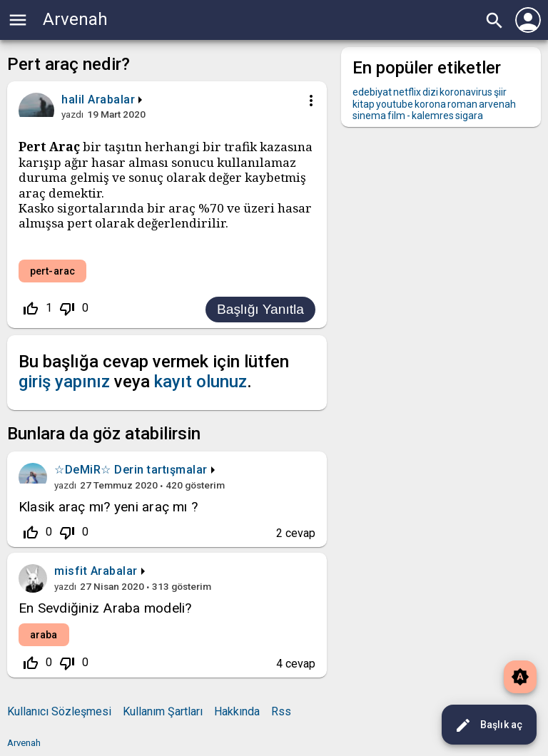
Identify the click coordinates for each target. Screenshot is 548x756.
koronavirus (466, 92)
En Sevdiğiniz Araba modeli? (105, 608)
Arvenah (75, 19)
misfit (71, 571)
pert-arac (52, 271)
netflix (407, 92)
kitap (364, 104)
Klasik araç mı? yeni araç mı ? (108, 507)
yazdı (72, 114)
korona (430, 104)
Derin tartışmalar (161, 470)
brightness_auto (520, 677)
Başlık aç (488, 725)
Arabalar (111, 99)
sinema (369, 116)
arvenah (497, 104)
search (494, 21)
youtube (395, 104)
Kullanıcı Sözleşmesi (59, 711)
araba (44, 635)
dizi (430, 92)
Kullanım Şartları (163, 711)
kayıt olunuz (201, 382)
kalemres (433, 116)
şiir (500, 92)
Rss (281, 711)
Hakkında (237, 711)
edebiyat (372, 92)
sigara (469, 116)
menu (18, 20)
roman (462, 104)
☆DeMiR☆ (83, 470)
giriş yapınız (64, 382)
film (396, 116)
